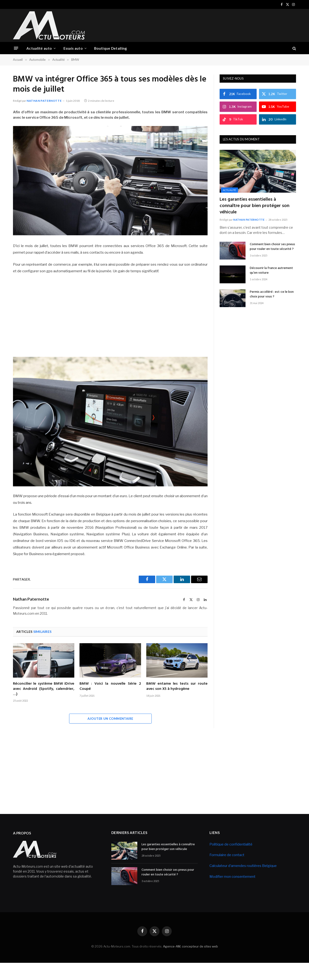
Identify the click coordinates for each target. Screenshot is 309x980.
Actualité (230, 190)
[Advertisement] (210, 25)
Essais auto (73, 48)
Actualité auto (39, 48)
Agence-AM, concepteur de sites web (190, 946)
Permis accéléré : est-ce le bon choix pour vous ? (272, 294)
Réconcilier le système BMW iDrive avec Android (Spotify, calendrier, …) (44, 689)
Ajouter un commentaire (110, 719)
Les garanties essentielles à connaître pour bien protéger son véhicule (255, 206)
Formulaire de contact (227, 855)
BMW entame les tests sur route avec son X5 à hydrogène (177, 687)
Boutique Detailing (111, 48)
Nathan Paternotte (44, 101)
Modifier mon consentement (232, 877)
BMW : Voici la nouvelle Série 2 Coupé (110, 687)
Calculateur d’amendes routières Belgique (243, 866)
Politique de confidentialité (231, 844)
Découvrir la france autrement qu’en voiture (271, 271)
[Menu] (16, 48)
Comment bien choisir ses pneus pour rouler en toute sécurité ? (272, 247)
